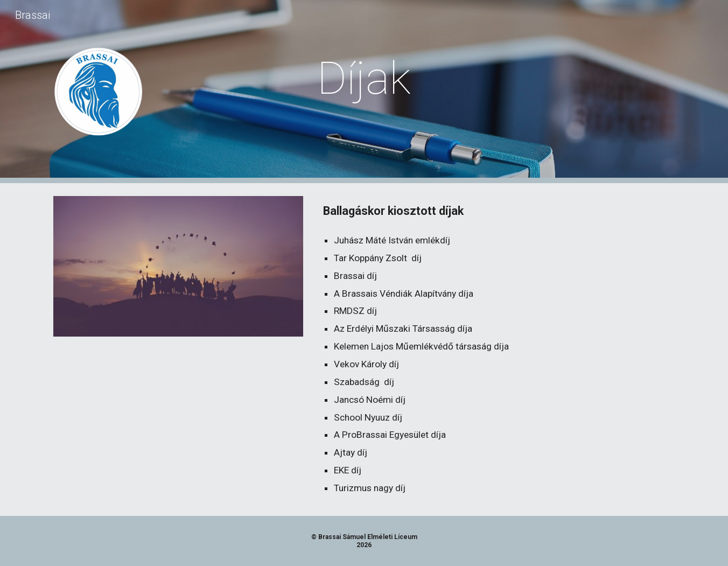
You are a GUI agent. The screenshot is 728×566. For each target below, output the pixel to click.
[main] (364, 78)
